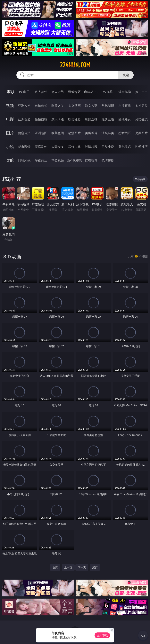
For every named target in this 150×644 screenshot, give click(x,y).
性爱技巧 (141, 147)
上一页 (68, 567)
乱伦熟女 (125, 119)
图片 (10, 133)
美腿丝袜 (91, 133)
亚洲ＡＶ (24, 106)
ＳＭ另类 (141, 106)
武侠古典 (74, 147)
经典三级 (108, 119)
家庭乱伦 (41, 147)
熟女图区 (125, 133)
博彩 (10, 92)
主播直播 (125, 106)
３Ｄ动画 (74, 106)
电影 (10, 119)
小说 (10, 147)
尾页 (95, 567)
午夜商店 (41, 160)
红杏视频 (91, 160)
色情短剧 (108, 160)
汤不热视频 (74, 160)
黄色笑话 (125, 147)
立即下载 (102, 635)
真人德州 (41, 92)
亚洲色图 (41, 133)
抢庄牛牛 (141, 92)
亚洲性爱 (24, 119)
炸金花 (108, 92)
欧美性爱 (74, 119)
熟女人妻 (91, 106)
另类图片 (141, 133)
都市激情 (24, 147)
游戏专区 (74, 92)
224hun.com (75, 65)
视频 (10, 105)
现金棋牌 (125, 92)
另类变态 (141, 119)
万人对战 (58, 92)
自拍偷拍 (41, 106)
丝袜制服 (108, 106)
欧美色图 (58, 133)
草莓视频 (58, 160)
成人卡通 (58, 119)
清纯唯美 (108, 133)
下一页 (82, 567)
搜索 (126, 75)
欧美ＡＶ (58, 106)
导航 (10, 160)
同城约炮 (24, 160)
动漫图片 (74, 133)
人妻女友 (58, 147)
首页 (55, 567)
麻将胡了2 (91, 92)
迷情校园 (91, 147)
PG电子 (24, 92)
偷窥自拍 (24, 133)
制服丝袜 (91, 119)
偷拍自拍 (41, 119)
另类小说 (108, 147)
